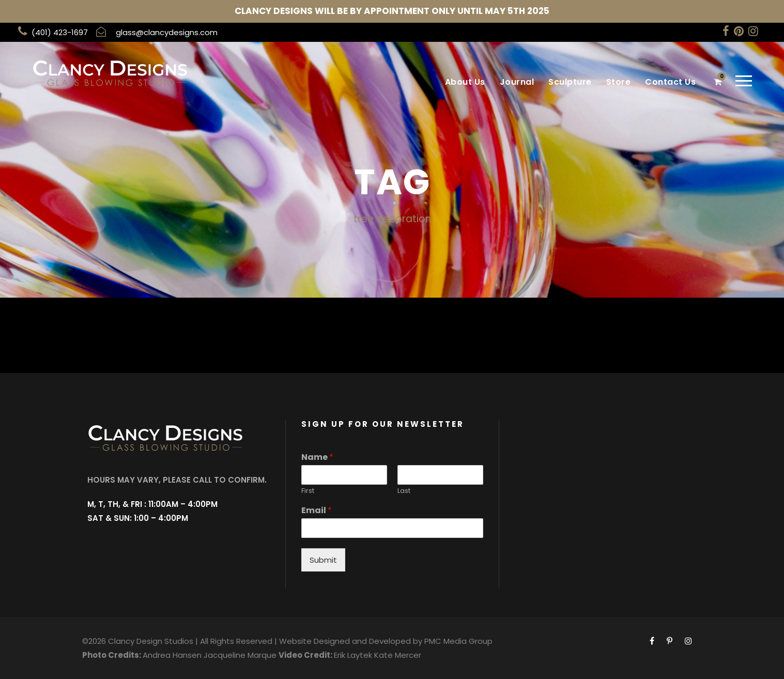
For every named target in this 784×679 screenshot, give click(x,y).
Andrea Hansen (172, 655)
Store (619, 82)
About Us (465, 82)
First (308, 491)
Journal (517, 82)
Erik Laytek (353, 655)
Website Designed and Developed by (351, 641)
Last (404, 491)
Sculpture (570, 82)
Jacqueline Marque (240, 655)
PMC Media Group (458, 641)
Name (317, 458)
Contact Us (670, 82)
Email (317, 511)
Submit (323, 560)
